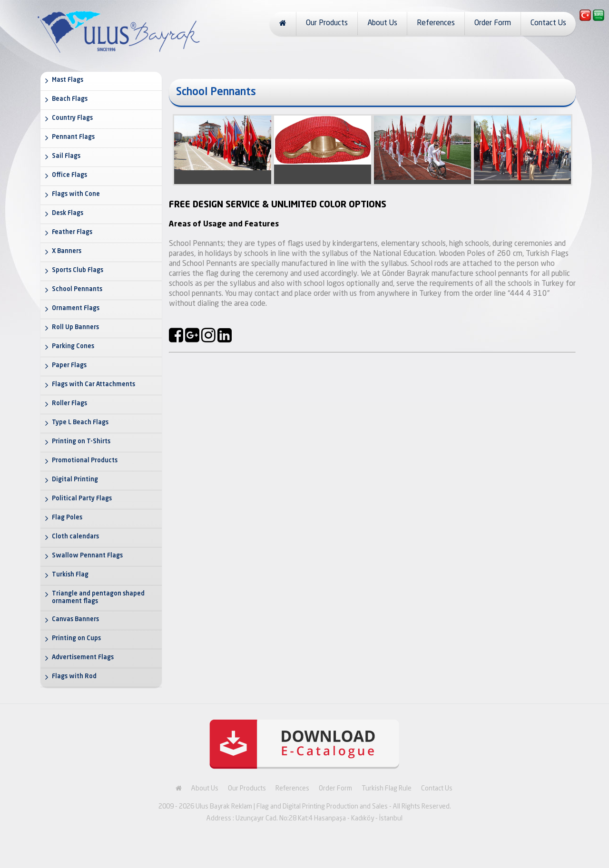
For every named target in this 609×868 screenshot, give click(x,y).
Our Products (327, 23)
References (436, 23)
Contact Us (548, 23)
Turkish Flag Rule (387, 789)
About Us (382, 23)
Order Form (493, 23)
